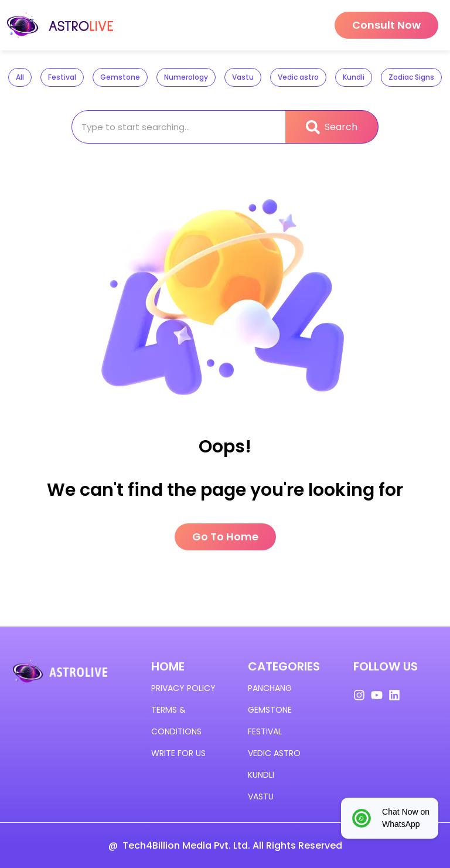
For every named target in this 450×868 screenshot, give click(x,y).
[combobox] (178, 127)
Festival (62, 77)
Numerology (186, 77)
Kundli (354, 77)
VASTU (261, 796)
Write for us (178, 753)
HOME (168, 666)
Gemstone (120, 77)
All (20, 77)
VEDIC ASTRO (274, 753)
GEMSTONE (270, 710)
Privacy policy (183, 688)
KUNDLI (261, 775)
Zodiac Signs (411, 77)
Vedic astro (298, 77)
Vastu (243, 77)
